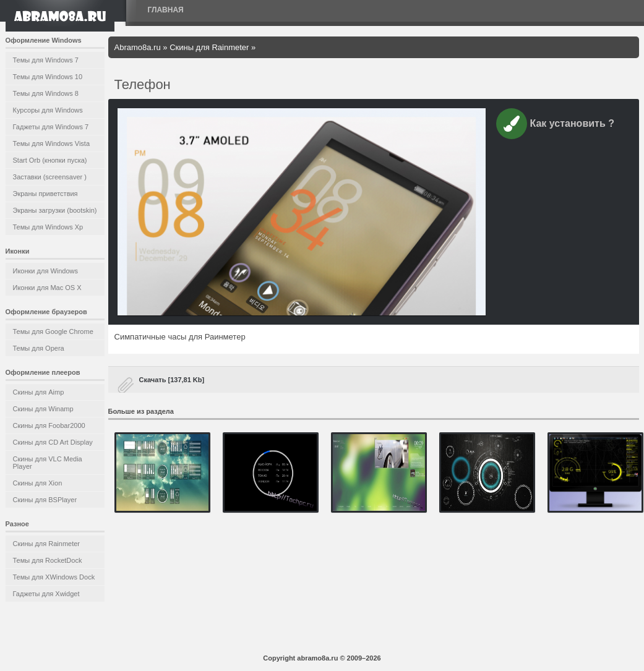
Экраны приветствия (45, 194)
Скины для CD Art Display (53, 442)
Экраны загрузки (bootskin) (55, 210)
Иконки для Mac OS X (47, 288)
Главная (166, 10)
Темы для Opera (39, 348)
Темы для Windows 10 (48, 77)
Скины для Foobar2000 (49, 425)
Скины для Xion (38, 483)
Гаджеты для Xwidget (46, 594)
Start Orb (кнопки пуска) (50, 160)
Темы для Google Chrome (53, 331)
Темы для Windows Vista (52, 143)
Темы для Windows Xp (48, 227)
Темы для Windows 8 (46, 93)
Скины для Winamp (43, 409)
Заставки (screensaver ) (50, 177)
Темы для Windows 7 (46, 60)
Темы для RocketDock (48, 560)
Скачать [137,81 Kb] (172, 380)
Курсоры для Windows (48, 110)
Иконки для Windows (46, 271)
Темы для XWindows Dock (54, 577)
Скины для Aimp (39, 392)
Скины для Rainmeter (47, 544)
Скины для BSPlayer (45, 500)
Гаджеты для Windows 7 (51, 127)
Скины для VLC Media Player (48, 463)
